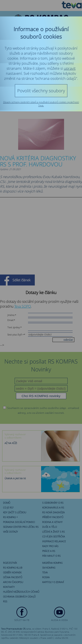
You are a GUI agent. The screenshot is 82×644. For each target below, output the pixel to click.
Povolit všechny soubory (41, 91)
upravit (70, 68)
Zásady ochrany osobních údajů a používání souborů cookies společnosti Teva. (41, 104)
